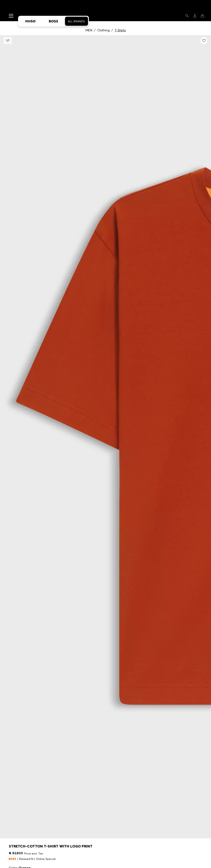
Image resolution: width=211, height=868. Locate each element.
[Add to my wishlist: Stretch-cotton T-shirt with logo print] (204, 41)
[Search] (187, 16)
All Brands (76, 21)
